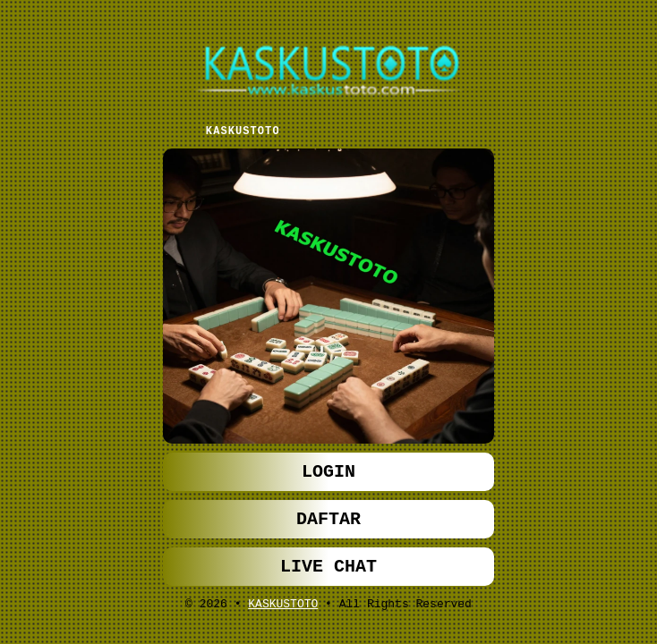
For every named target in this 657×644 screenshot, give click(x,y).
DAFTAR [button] (328, 519)
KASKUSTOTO (283, 611)
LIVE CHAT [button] (328, 570)
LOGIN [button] (328, 468)
